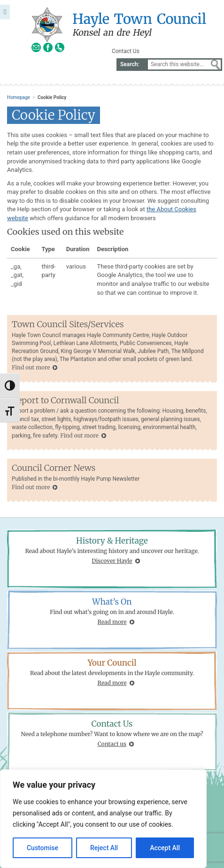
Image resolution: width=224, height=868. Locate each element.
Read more (112, 622)
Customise (42, 848)
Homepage (19, 97)
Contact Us (126, 51)
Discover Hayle (112, 561)
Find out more (31, 367)
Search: (130, 64)
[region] (103, 819)
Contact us (112, 744)
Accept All (165, 848)
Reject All (104, 848)
